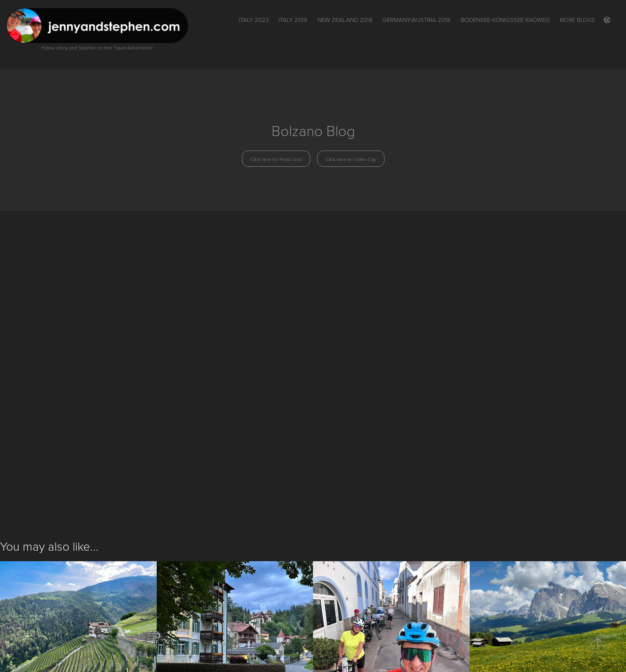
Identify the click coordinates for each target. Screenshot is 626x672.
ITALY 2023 (254, 20)
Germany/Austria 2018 (417, 20)
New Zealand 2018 (345, 20)
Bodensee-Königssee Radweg (505, 20)
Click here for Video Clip (351, 159)
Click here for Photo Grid (276, 159)
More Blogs (577, 20)
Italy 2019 (293, 20)
